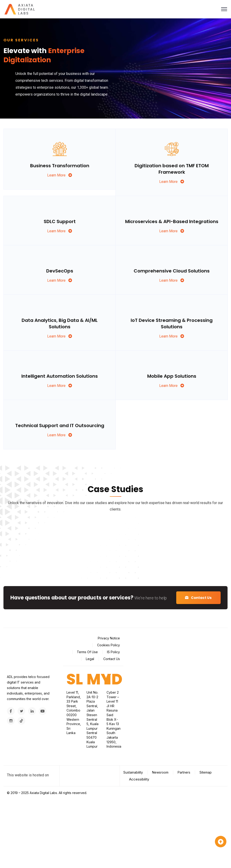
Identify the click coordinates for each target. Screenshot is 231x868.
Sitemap (206, 772)
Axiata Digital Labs (43, 793)
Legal (90, 659)
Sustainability (133, 772)
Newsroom (160, 772)
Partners (184, 772)
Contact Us (198, 598)
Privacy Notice (109, 638)
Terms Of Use (87, 652)
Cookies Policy (108, 645)
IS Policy (113, 652)
